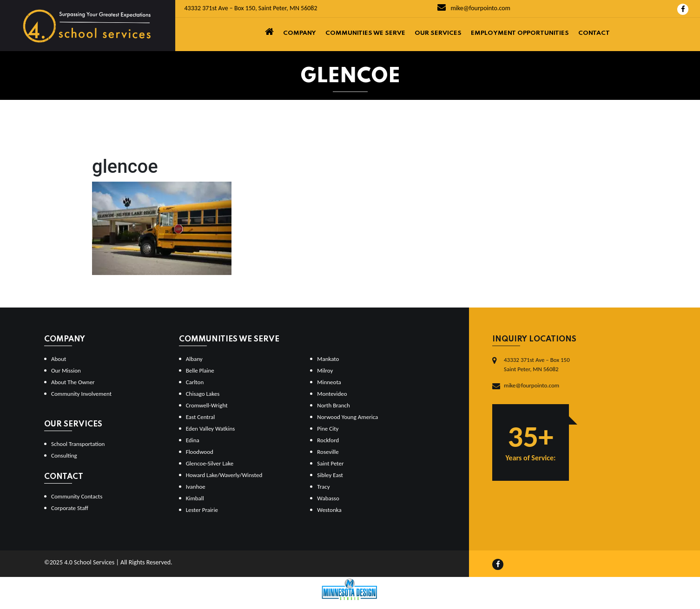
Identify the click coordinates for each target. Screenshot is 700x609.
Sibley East (330, 475)
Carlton (195, 382)
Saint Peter (330, 463)
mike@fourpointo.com (474, 8)
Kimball (195, 498)
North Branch (333, 405)
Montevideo (332, 394)
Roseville (328, 452)
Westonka (329, 510)
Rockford (328, 440)
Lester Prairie (202, 510)
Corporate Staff (70, 508)
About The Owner (73, 382)
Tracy (323, 487)
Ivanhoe (196, 487)
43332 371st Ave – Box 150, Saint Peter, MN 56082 (251, 8)
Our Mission (66, 370)
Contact (594, 33)
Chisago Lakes (203, 394)
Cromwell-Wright (207, 405)
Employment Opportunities (520, 33)
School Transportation (78, 444)
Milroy (325, 370)
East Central (201, 417)
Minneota (329, 382)
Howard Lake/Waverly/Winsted (224, 475)
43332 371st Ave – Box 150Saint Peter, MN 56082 (537, 364)
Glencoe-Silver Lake (210, 463)
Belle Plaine (200, 370)
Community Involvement (81, 394)
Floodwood (200, 452)
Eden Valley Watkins (211, 429)
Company (300, 33)
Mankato (328, 359)
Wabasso (328, 498)
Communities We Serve (365, 33)
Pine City (328, 429)
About (59, 359)
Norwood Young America (347, 417)
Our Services (438, 33)
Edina (193, 440)
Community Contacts (77, 496)
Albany (194, 359)
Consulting (64, 455)
